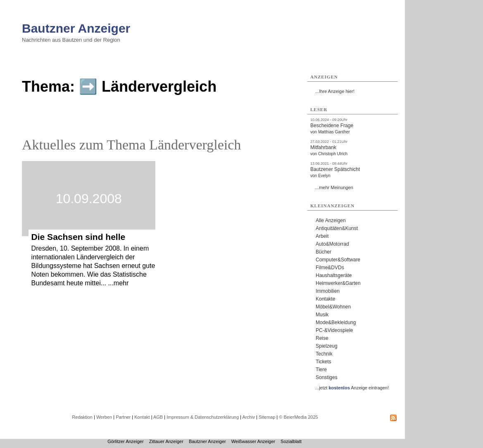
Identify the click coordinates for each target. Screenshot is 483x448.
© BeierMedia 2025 (298, 417)
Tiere (321, 370)
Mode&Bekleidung (336, 322)
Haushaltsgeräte (334, 275)
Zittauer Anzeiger (166, 441)
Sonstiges (327, 377)
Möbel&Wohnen (333, 307)
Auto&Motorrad (332, 244)
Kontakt (142, 417)
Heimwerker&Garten (338, 283)
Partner (123, 417)
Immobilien (328, 291)
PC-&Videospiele (334, 330)
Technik (324, 354)
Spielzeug (327, 346)
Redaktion (82, 417)
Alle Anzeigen (331, 220)
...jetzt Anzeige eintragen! (352, 388)
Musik (322, 315)
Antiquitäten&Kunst (337, 228)
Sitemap (267, 417)
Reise (322, 338)
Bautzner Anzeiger (76, 28)
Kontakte (325, 299)
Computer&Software (338, 260)
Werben (104, 417)
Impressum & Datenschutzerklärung (203, 417)
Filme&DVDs (330, 268)
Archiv (249, 417)
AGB (158, 417)
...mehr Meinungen (334, 187)
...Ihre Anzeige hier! (335, 91)
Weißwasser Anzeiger (253, 441)
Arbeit (322, 236)
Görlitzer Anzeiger (125, 441)
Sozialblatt (291, 441)
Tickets (324, 362)
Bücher (324, 252)
